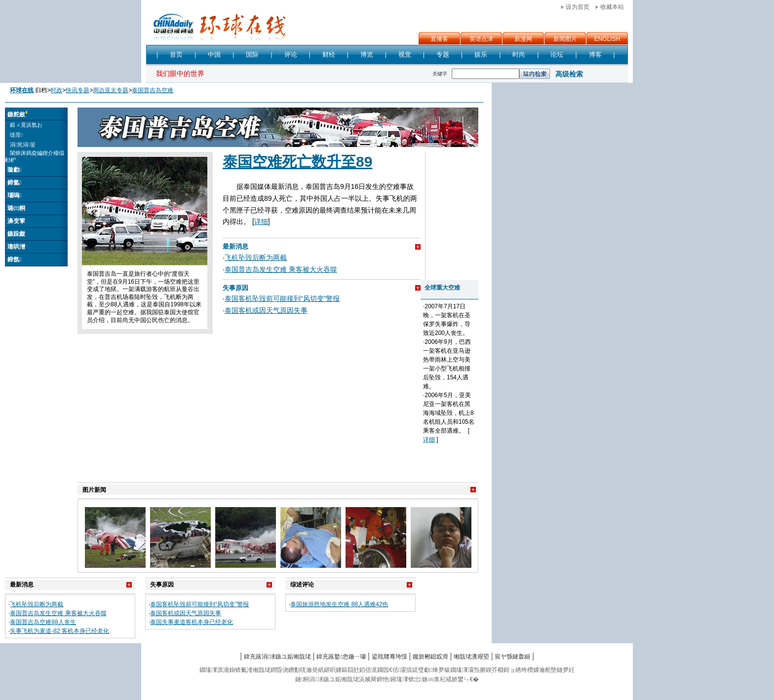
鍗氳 (14, 183)
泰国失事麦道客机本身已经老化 (192, 622)
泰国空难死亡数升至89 (297, 162)
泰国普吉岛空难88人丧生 (43, 622)
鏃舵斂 (16, 114)
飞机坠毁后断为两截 (256, 258)
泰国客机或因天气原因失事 (266, 310)
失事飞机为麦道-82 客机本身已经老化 (59, 631)
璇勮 (14, 170)
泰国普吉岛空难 (153, 90)
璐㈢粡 (16, 208)
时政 (56, 90)
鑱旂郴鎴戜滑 (430, 657)
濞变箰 (16, 221)
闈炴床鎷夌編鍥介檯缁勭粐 (35, 156)
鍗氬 (14, 259)
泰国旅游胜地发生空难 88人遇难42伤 (339, 604)
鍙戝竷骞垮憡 (389, 657)
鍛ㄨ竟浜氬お (26, 125)
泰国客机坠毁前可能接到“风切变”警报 (282, 298)
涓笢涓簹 (23, 145)
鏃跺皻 (16, 234)
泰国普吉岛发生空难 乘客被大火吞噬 (281, 269)
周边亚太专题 (111, 90)
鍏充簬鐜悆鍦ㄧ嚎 (341, 657)
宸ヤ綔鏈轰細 (512, 657)
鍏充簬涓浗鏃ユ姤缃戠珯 (277, 657)
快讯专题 (77, 90)
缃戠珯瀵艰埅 (471, 657)
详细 (261, 221)
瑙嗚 (14, 195)
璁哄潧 (16, 247)
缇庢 (16, 135)
